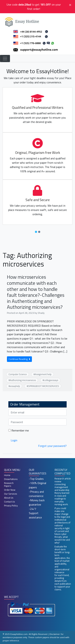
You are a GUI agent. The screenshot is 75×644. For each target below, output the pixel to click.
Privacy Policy (11, 506)
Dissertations (11, 479)
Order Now (10, 490)
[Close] (70, 4)
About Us (9, 498)
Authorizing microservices (23, 380)
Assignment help (43, 374)
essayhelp (15, 386)
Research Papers (9, 484)
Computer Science (18, 374)
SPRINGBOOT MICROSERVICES (44, 386)
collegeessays (51, 380)
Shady (41, 313)
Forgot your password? (52, 446)
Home (7, 475)
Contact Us (9, 502)
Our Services (11, 494)
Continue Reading (19, 359)
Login (14, 440)
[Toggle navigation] (5, 58)
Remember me (19, 430)
